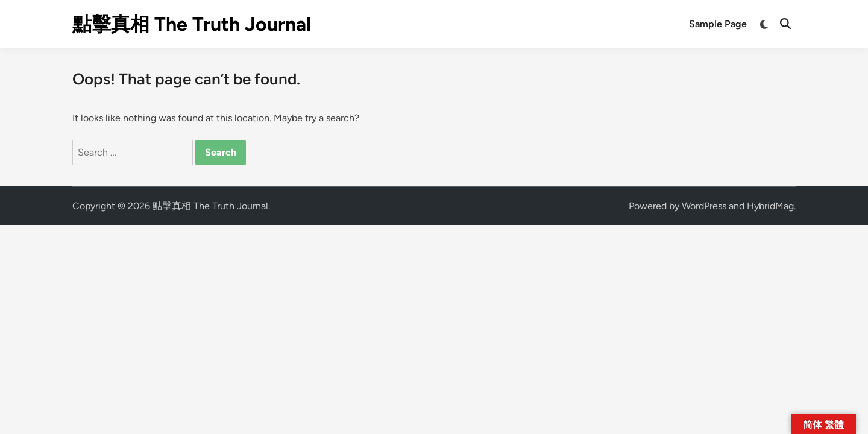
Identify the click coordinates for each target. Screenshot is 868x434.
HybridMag (770, 206)
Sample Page (718, 24)
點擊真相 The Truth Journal (192, 24)
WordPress (704, 206)
